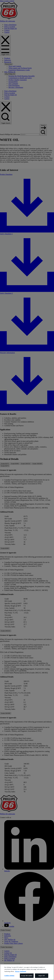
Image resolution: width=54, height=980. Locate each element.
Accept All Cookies (27, 976)
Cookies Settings (9, 976)
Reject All (42, 976)
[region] (27, 972)
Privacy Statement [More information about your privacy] (21, 971)
